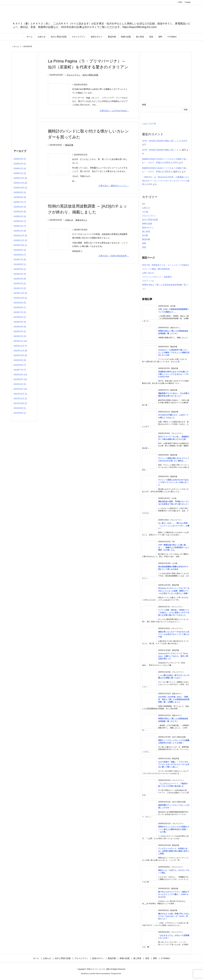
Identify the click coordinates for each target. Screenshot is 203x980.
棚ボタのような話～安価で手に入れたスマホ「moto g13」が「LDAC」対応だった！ (174, 916)
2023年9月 (20, 303)
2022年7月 (20, 370)
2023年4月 (20, 327)
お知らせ (69, 220)
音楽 (144, 247)
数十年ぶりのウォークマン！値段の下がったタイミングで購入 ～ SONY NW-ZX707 (174, 894)
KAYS (185, 141)
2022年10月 (20, 355)
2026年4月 (20, 159)
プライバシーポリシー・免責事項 (157, 277)
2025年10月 (20, 188)
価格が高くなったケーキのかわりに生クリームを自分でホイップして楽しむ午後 (174, 634)
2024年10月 (20, 245)
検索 (144, 105)
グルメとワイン (73, 75)
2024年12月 (20, 236)
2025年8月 (20, 197)
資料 (144, 243)
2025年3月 (20, 221)
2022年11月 (20, 351)
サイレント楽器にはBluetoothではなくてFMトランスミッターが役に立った (173, 482)
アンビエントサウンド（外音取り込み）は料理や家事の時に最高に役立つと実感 (174, 851)
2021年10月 (20, 403)
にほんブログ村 (149, 124)
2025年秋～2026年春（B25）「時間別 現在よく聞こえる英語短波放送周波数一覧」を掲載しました (174, 699)
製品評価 (69, 145)
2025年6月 (20, 207)
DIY (144, 204)
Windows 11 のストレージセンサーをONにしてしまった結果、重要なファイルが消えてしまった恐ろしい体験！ (174, 591)
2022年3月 (20, 389)
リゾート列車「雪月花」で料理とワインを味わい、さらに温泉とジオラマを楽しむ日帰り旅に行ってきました (174, 613)
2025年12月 (20, 178)
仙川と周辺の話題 (90, 75)
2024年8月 (20, 255)
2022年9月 (20, 360)
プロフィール (148, 281)
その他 (145, 212)
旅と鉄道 (146, 231)
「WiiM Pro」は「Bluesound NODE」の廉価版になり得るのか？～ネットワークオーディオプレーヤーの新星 (166, 181)
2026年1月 (20, 173)
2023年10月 (20, 298)
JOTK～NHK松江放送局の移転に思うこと (160, 141)
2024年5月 (20, 269)
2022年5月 (20, 379)
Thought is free (116, 974)
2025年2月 (20, 226)
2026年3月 (20, 164)
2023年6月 (20, 317)
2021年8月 (20, 413)
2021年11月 (20, 399)
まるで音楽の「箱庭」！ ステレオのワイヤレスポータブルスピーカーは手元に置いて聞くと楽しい (174, 764)
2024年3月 (20, 279)
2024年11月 (20, 240)
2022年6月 (20, 375)
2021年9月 (20, 408)
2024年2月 (20, 283)
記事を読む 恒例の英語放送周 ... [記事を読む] (114, 256)
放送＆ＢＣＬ (81, 220)
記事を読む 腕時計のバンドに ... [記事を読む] (114, 186)
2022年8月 (20, 365)
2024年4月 (20, 274)
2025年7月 (20, 202)
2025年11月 (20, 183)
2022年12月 (20, 346)
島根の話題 (147, 224)
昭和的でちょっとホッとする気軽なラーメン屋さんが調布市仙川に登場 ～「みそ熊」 (174, 829)
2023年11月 (20, 293)
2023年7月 (20, 312)
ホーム (16, 46)
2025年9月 (20, 192)
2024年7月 (20, 260)
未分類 (145, 235)
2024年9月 (20, 250)
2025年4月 (20, 216)
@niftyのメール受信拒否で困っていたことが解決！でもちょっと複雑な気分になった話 (174, 352)
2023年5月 (20, 322)
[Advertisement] (24, 100)
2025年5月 (20, 212)
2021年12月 (20, 394)
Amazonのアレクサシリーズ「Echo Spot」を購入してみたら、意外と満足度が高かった (173, 656)
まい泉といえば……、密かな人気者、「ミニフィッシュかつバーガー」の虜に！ (174, 526)
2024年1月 (20, 288)
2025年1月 (20, 231)
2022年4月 (20, 384)
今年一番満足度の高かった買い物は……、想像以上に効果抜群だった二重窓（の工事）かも (174, 547)
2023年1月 (20, 341)
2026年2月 (20, 168)
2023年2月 (20, 336)
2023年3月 (20, 331)
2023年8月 (20, 307)
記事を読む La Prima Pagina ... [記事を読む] (114, 111)
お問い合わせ (148, 273)
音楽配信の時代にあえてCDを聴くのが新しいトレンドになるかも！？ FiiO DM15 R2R (173, 374)
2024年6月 (20, 264)
